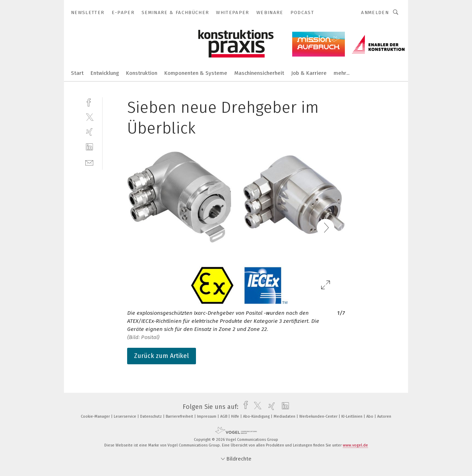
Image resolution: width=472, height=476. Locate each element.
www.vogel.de (355, 445)
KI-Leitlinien (352, 416)
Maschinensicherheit (259, 73)
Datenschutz (152, 416)
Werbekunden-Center (319, 416)
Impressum (207, 416)
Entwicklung (105, 73)
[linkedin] (89, 147)
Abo (370, 416)
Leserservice (126, 416)
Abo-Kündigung (257, 416)
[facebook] (89, 102)
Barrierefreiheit (180, 416)
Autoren (384, 416)
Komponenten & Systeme (196, 73)
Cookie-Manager (96, 416)
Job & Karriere (309, 73)
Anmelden (375, 12)
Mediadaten (285, 416)
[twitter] (89, 117)
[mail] (89, 162)
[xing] (89, 132)
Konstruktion (142, 73)
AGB (224, 416)
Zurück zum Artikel (162, 356)
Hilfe (236, 416)
